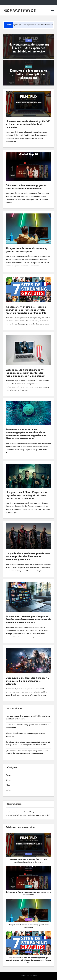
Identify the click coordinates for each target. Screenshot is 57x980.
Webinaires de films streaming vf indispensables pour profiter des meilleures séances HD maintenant (25, 373)
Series (29, 41)
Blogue (29, 67)
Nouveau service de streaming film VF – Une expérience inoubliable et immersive (29, 48)
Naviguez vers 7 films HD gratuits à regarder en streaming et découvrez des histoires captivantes (27, 496)
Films (8, 785)
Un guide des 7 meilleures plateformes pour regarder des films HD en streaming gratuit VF (28, 557)
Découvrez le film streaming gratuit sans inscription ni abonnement (29, 75)
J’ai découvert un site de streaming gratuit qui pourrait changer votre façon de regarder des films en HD (26, 310)
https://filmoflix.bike (14, 815)
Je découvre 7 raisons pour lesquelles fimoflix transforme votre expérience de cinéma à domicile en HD (28, 620)
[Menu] (53, 10)
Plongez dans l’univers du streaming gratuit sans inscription (25, 735)
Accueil (9, 775)
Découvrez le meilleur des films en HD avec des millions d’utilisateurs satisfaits (27, 681)
